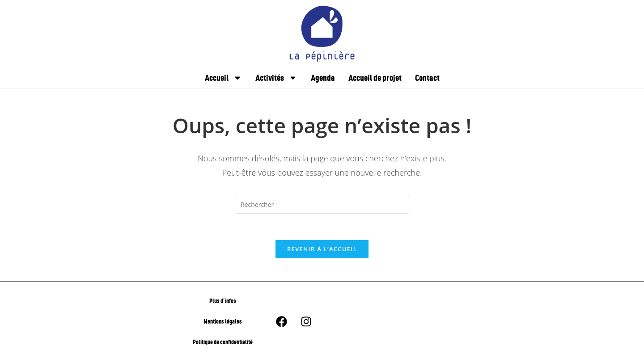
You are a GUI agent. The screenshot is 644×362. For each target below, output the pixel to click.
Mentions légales (223, 322)
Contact (427, 78)
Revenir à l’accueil (322, 250)
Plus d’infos (223, 301)
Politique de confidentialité (223, 343)
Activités (276, 78)
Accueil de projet (375, 78)
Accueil (223, 78)
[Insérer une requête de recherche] (322, 205)
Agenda (323, 78)
